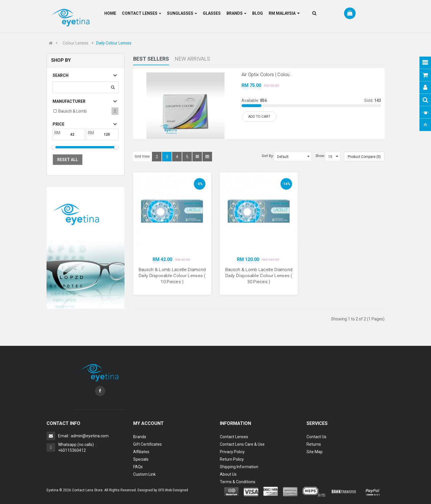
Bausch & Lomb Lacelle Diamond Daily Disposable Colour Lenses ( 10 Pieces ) (172, 276)
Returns (314, 444)
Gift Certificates (147, 444)
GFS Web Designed (173, 490)
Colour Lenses (76, 43)
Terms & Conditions (238, 482)
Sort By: (268, 156)
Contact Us (316, 437)
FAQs (138, 467)
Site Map (315, 452)
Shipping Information (239, 467)
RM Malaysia (284, 13)
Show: (320, 156)
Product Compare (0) (364, 157)
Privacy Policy (232, 452)
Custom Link (144, 474)
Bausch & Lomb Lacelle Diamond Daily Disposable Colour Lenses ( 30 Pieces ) (259, 276)
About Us (228, 474)
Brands (140, 437)
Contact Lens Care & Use (242, 444)
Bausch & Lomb (73, 111)
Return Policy (232, 459)
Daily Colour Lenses (114, 43)
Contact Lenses (234, 437)
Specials (141, 459)
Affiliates (141, 452)
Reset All (68, 160)
